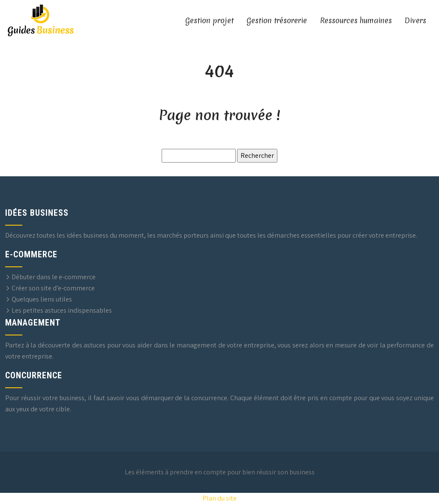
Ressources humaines (356, 20)
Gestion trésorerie (277, 20)
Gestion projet (209, 20)
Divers (415, 20)
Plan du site (219, 498)
